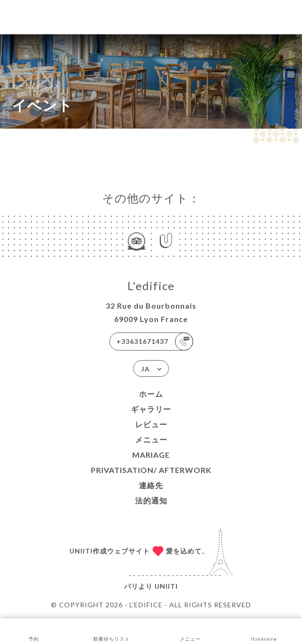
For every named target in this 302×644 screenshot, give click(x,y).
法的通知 (151, 500)
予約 (34, 630)
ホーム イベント (36, 85)
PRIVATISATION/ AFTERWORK (151, 470)
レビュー (151, 424)
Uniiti (166, 586)
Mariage (151, 455)
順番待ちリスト (112, 630)
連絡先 (151, 485)
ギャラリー (151, 409)
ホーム (151, 394)
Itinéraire (264, 630)
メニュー (151, 439)
